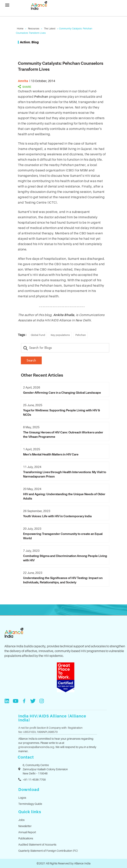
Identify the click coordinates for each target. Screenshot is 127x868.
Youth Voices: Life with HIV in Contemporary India (57, 516)
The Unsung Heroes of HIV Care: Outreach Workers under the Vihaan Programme (63, 434)
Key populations (60, 335)
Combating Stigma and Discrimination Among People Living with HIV (65, 558)
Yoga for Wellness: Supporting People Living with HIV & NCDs (62, 412)
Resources (34, 29)
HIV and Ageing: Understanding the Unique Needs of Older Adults (64, 496)
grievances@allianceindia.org (36, 747)
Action (25, 42)
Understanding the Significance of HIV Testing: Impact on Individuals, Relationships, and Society (63, 580)
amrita (23, 81)
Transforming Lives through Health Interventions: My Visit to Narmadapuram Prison (65, 474)
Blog (35, 42)
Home (20, 29)
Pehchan (42, 97)
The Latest (50, 29)
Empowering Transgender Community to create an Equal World (63, 536)
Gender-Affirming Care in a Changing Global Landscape (62, 392)
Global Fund (38, 335)
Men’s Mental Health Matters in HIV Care (51, 454)
